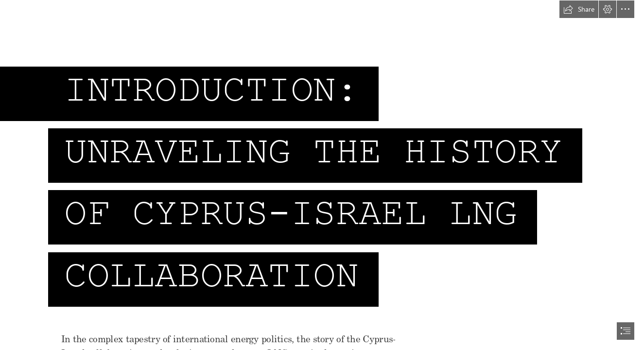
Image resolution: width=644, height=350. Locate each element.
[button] (579, 9)
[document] (322, 175)
